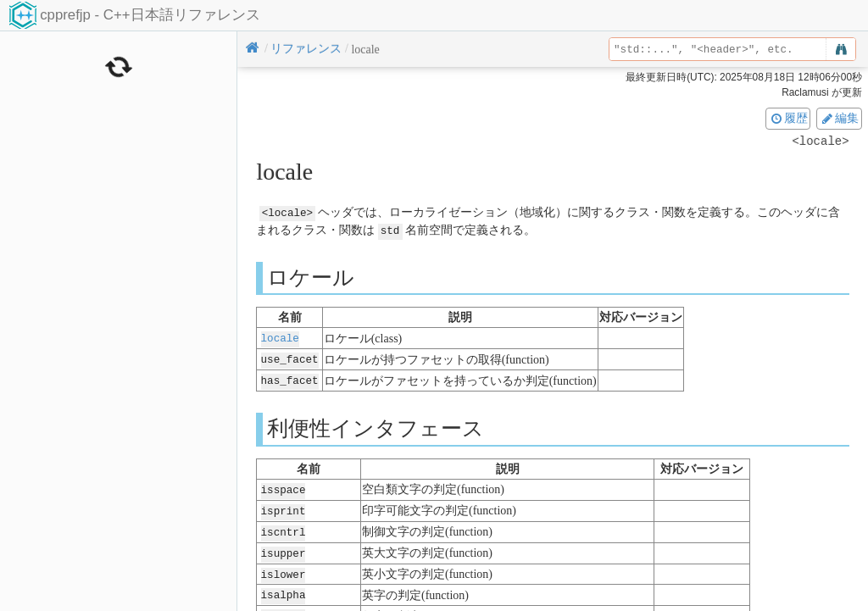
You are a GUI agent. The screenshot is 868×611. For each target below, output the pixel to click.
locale (280, 337)
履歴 (788, 118)
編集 (839, 118)
